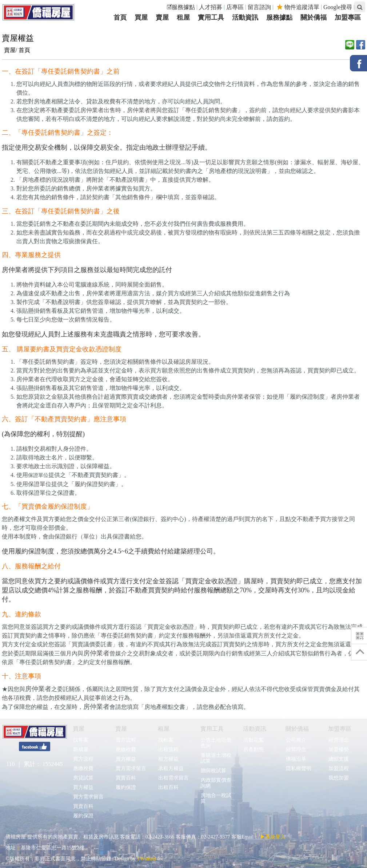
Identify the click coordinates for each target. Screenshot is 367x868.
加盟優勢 (338, 749)
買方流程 (83, 759)
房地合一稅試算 (216, 798)
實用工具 (212, 729)
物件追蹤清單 (298, 7)
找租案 (166, 740)
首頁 (24, 50)
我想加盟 (338, 778)
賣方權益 (126, 759)
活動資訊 (255, 729)
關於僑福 (297, 729)
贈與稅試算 (213, 771)
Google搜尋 (338, 7)
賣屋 (121, 729)
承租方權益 (171, 768)
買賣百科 (83, 806)
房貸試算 (83, 778)
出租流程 (168, 749)
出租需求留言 (173, 778)
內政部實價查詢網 (216, 783)
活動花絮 (253, 740)
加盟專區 (340, 729)
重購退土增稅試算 (216, 758)
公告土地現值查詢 (216, 743)
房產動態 (253, 749)
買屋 (79, 729)
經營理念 (296, 749)
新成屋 (81, 749)
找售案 (81, 740)
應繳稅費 (83, 768)
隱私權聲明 (298, 768)
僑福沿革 (296, 759)
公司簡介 (296, 740)
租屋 (164, 729)
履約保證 (83, 816)
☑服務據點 (181, 7)
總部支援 (338, 759)
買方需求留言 (88, 797)
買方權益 (83, 787)
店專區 (235, 7)
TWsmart (146, 859)
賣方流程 (126, 740)
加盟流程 (338, 768)
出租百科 (168, 787)
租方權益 (168, 759)
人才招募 (211, 7)
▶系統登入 (273, 837)
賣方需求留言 (131, 768)
